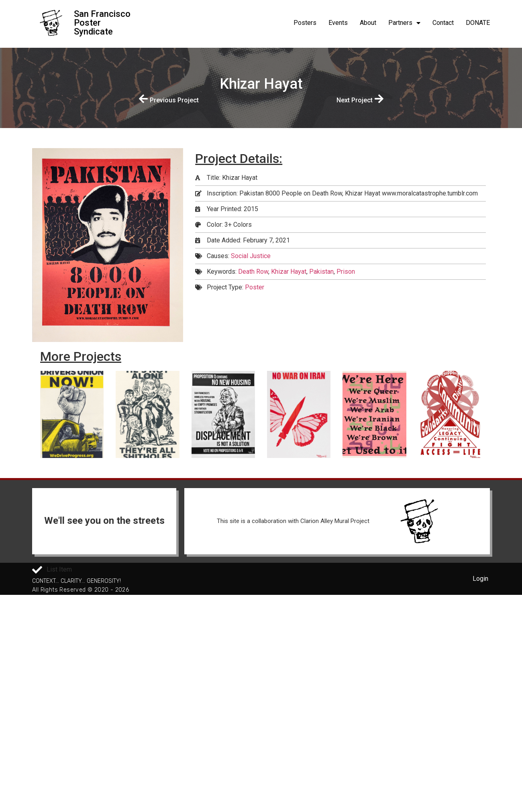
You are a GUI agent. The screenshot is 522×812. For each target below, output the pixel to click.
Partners (404, 23)
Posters (305, 23)
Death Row (253, 272)
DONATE (478, 23)
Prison (346, 272)
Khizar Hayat (289, 272)
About (368, 23)
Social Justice (251, 256)
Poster (255, 287)
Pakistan (321, 272)
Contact (443, 23)
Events (338, 23)
